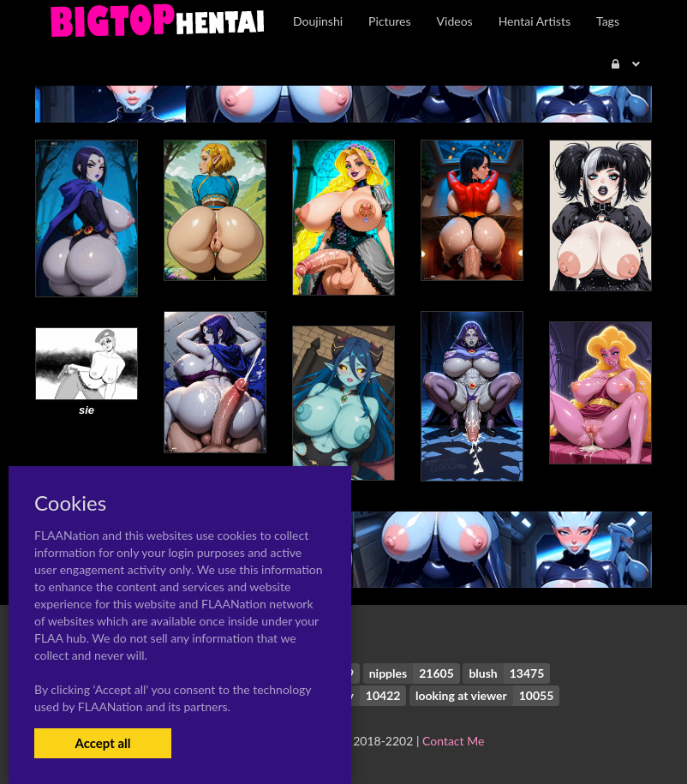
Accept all (102, 743)
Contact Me (453, 741)
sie (87, 410)
